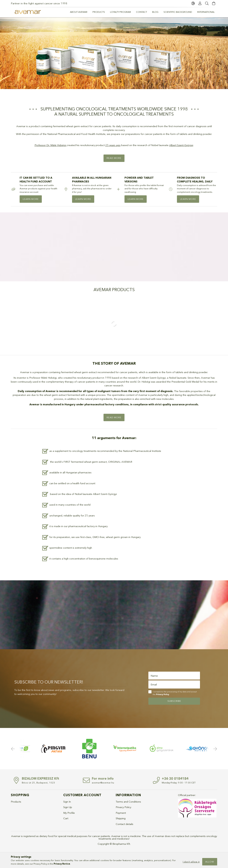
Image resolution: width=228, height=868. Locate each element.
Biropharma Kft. (121, 844)
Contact (142, 12)
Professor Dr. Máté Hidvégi (50, 145)
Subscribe (174, 701)
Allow (210, 862)
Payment (121, 813)
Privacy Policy (123, 807)
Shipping (121, 818)
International (206, 12)
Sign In (67, 802)
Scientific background (178, 12)
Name (154, 676)
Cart (66, 818)
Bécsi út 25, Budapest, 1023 (39, 783)
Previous (13, 749)
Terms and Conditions (128, 802)
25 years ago (113, 145)
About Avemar (79, 12)
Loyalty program (120, 12)
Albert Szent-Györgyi (181, 145)
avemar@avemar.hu (103, 783)
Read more (114, 158)
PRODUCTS (99, 12)
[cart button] (214, 3)
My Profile (69, 813)
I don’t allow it (191, 862)
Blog (155, 12)
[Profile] (200, 3)
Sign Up (68, 807)
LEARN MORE (31, 199)
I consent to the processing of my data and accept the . (175, 693)
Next (215, 749)
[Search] (207, 3)
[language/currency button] (193, 3)
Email (154, 684)
